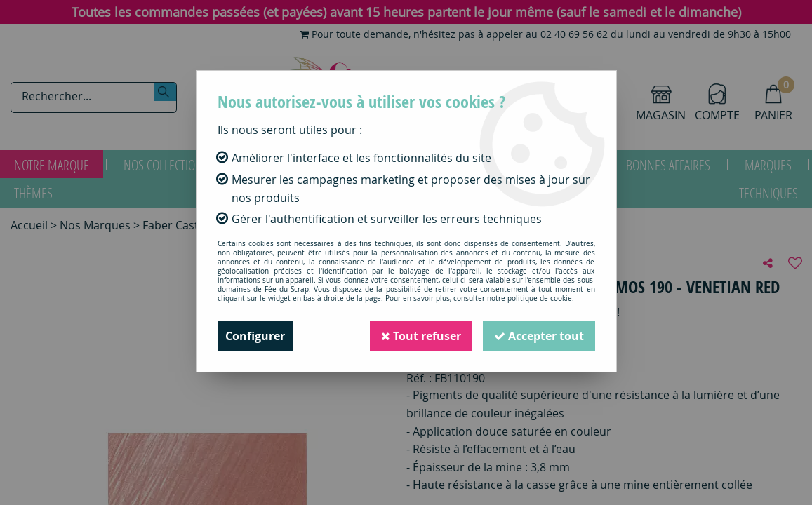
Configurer (255, 336)
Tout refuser (421, 336)
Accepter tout (539, 336)
